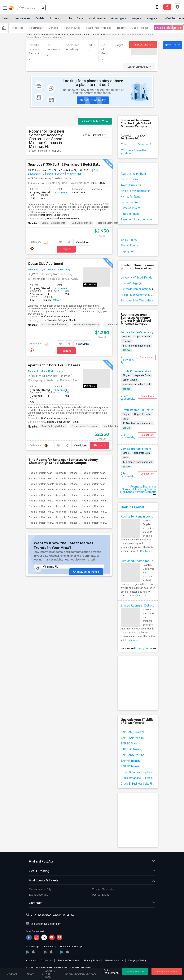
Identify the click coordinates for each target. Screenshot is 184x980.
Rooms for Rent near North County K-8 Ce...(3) (54, 506)
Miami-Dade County (59, 269)
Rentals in (66, 35)
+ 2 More (56, 300)
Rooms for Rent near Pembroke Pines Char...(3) (81, 512)
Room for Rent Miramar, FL (89, 35)
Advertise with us (114, 960)
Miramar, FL (145, 144)
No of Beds (105, 49)
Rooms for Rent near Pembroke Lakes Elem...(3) (55, 490)
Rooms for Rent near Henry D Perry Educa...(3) (81, 495)
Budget (119, 45)
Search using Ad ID (139, 67)
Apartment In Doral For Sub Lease (54, 365)
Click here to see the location (133, 152)
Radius (91, 45)
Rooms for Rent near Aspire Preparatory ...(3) (80, 506)
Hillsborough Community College (138, 295)
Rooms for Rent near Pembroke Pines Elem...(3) (81, 490)
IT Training (55, 20)
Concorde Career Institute (138, 289)
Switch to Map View (95, 121)
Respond (66, 249)
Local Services (97, 20)
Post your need (135, 971)
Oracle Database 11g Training (138, 772)
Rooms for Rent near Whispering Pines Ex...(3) (54, 512)
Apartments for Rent (133, 174)
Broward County (55, 174)
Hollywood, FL (127, 361)
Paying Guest (129, 251)
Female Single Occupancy (137, 332)
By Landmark (53, 47)
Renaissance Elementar (85, 426)
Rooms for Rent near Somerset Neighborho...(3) (82, 517)
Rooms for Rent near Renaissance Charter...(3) (107, 490)
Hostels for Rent (130, 208)
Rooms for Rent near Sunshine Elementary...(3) (107, 506)
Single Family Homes (99, 29)
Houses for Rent (130, 202)
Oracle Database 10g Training (138, 778)
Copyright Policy (137, 960)
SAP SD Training (131, 766)
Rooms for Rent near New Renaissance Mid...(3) (108, 512)
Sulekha (11, 9)
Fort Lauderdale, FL (128, 399)
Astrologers (119, 20)
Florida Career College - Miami (63, 422)
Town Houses (72, 29)
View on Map (74, 174)
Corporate (92, 903)
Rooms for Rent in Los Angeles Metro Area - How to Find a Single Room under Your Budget (138, 516)
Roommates (23, 20)
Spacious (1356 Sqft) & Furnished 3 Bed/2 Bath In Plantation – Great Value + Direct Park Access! (65, 164)
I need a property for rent (35, 49)
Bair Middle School (82, 223)
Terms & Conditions (68, 960)
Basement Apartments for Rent (138, 219)
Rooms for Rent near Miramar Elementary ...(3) (107, 495)
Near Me (18, 29)
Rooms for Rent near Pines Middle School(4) (80, 473)
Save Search (173, 45)
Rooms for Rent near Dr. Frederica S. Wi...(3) (53, 501)
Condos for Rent (131, 179)
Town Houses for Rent (134, 185)
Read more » (147, 551)
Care (80, 20)
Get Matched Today (93, 100)
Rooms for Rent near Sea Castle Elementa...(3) (54, 523)
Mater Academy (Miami (86, 325)
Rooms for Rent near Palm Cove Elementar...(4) (107, 478)
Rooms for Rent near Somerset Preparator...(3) (107, 517)
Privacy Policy (92, 960)
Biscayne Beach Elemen (54, 325)
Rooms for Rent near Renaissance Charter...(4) (107, 473)
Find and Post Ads (92, 862)
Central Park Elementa (53, 223)
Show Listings (143, 45)
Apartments (36, 29)
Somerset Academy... (73, 47)
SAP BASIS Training (133, 732)
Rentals (39, 20)
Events (7, 20)
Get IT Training (92, 871)
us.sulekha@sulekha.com (46, 924)
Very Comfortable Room (136, 449)
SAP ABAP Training (132, 738)
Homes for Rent (130, 197)
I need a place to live (168, 29)
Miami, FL (33, 371)
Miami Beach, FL (37, 269)
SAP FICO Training (132, 749)
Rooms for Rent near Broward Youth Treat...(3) (81, 523)
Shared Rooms (130, 245)
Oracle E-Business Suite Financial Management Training (138, 784)
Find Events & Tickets (92, 881)
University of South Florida (138, 278)
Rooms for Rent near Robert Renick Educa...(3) (54, 495)
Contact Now (146, 357)
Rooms (121, 29)
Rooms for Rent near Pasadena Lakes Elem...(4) (55, 484)
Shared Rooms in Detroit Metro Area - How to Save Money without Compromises (138, 605)
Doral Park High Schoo (53, 426)
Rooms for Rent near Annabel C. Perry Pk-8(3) (107, 484)
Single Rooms (140, 29)
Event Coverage (38, 895)
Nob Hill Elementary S (110, 223)
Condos (53, 29)
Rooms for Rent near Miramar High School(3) (107, 523)
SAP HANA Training (132, 755)
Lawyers (136, 20)
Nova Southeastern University (63, 219)
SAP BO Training (131, 744)
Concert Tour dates (103, 889)
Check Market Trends (86, 569)
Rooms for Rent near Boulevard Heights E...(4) (81, 484)
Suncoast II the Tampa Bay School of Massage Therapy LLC (138, 300)
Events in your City (40, 889)
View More (82, 242)
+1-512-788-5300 (41, 915)
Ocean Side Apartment (46, 264)
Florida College (131, 283)
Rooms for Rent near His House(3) (74, 501)
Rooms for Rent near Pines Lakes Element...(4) (81, 478)
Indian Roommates (36, 35)
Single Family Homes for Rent (138, 191)
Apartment (61, 192)
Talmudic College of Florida (62, 320)
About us (31, 960)
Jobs (70, 20)
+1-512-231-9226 (64, 915)
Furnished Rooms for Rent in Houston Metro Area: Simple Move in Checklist (138, 561)
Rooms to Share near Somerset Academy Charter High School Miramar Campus (138, 490)
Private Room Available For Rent (141, 371)
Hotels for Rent (130, 214)
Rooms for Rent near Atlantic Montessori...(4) (54, 473)
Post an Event (100, 895)
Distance (100, 135)
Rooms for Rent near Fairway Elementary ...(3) (107, 501)
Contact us (47, 960)
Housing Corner (133, 507)
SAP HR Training (131, 761)
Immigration (153, 20)
